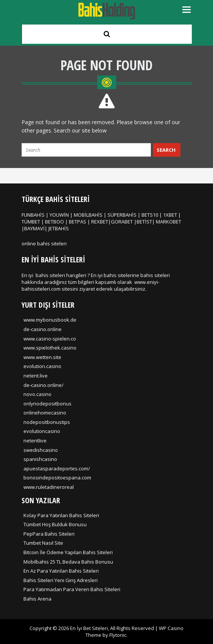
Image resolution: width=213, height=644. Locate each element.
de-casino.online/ (44, 385)
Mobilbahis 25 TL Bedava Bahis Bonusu (68, 562)
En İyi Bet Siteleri (89, 628)
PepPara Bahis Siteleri (49, 534)
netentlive (35, 441)
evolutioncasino (42, 431)
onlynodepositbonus (47, 404)
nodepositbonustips (47, 422)
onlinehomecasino (45, 413)
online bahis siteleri (44, 243)
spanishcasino (40, 459)
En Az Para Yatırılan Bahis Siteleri (61, 571)
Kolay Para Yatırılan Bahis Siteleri (61, 515)
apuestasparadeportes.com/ (57, 468)
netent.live (36, 376)
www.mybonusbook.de (50, 320)
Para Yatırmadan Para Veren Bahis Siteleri (72, 589)
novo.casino (37, 394)
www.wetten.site (42, 357)
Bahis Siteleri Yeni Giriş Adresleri (61, 580)
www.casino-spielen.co (50, 339)
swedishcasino (41, 450)
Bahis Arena (37, 599)
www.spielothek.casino (50, 348)
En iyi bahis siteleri (43, 275)
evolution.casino (42, 366)
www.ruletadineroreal (49, 487)
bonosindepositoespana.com (57, 478)
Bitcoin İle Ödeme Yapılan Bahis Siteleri (68, 552)
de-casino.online (43, 329)
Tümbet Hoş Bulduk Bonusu (55, 524)
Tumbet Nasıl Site (43, 543)
